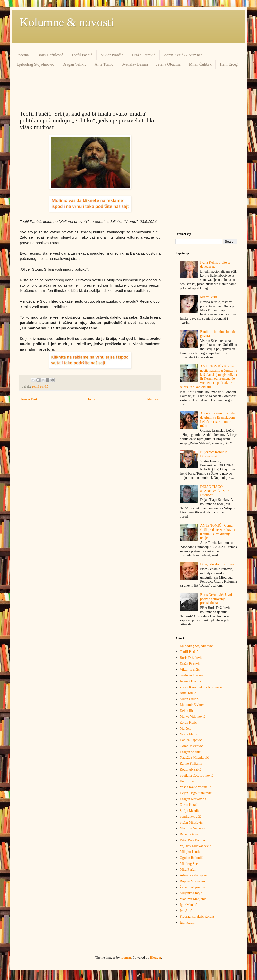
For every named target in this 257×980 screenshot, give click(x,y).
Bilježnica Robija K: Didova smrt (214, 454)
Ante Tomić (104, 64)
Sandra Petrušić (191, 816)
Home (91, 399)
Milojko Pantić (190, 852)
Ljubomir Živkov (192, 705)
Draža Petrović (144, 55)
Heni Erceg (229, 64)
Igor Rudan (188, 923)
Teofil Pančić (82, 55)
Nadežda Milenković (194, 758)
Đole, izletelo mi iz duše (217, 564)
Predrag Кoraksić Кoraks (197, 917)
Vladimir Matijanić (193, 899)
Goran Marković (191, 746)
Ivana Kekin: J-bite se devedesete (215, 265)
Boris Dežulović (50, 55)
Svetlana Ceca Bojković (197, 775)
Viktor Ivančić (112, 55)
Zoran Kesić (188, 723)
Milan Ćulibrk (200, 64)
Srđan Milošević (191, 822)
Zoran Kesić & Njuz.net (183, 55)
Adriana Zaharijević (194, 875)
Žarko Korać (189, 805)
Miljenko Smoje (191, 893)
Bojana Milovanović (194, 881)
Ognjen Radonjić (192, 858)
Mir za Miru (209, 297)
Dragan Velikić (74, 64)
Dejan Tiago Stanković (196, 793)
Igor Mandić (189, 905)
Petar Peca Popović (193, 840)
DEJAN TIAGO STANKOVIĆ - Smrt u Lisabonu (216, 491)
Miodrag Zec (189, 864)
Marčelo (186, 728)
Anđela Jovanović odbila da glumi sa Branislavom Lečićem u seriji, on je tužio (217, 419)
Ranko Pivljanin (191, 764)
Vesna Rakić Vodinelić (195, 787)
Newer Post (29, 399)
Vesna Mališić (190, 734)
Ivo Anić (186, 911)
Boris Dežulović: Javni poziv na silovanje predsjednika (216, 599)
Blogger (155, 958)
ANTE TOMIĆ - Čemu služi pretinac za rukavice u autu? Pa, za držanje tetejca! (218, 532)
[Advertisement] (128, 88)
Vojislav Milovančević (195, 846)
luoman (126, 958)
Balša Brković (190, 834)
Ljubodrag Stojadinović (35, 64)
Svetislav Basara (135, 64)
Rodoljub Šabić (191, 769)
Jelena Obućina (168, 64)
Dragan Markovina (193, 799)
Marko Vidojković (193, 717)
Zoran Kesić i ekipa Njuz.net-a (201, 687)
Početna (23, 55)
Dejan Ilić (187, 711)
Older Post (152, 399)
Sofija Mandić (190, 811)
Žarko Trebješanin (193, 887)
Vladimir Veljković (193, 828)
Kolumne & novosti (67, 22)
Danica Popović (191, 740)
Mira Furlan (188, 870)
